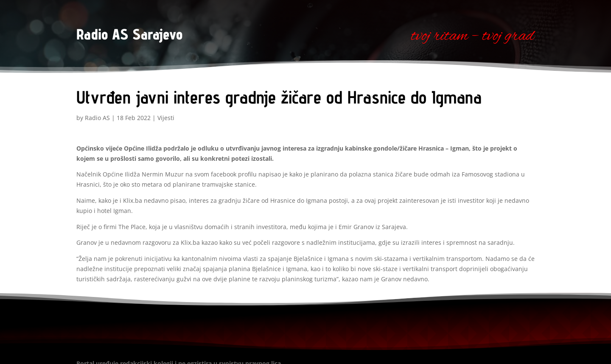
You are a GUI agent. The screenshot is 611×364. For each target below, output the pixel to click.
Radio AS (97, 118)
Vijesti (166, 118)
